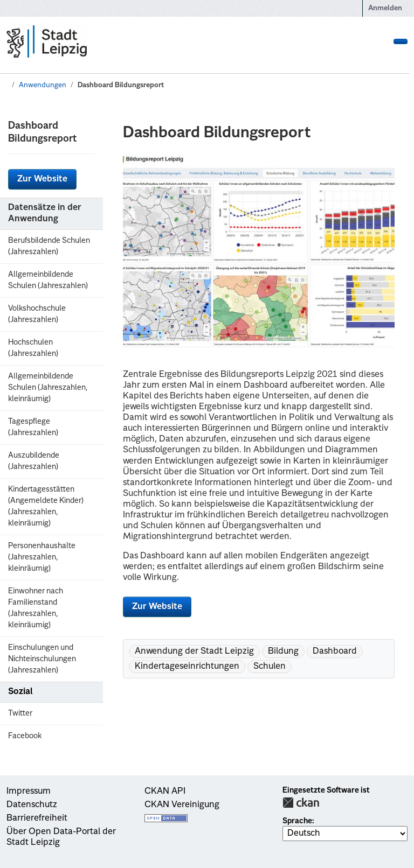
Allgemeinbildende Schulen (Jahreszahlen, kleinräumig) (48, 388)
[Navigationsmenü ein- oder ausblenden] (401, 41)
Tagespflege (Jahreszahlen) (33, 427)
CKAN (301, 803)
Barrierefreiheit (37, 818)
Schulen (270, 667)
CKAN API (165, 792)
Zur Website (42, 179)
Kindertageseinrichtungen (187, 667)
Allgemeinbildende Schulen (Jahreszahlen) (48, 280)
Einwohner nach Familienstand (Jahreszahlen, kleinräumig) (36, 608)
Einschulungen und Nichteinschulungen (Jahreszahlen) (42, 659)
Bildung (283, 652)
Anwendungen (43, 85)
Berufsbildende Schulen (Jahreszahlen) (49, 246)
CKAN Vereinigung (182, 805)
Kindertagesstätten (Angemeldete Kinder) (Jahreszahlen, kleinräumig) (46, 506)
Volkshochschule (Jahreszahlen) (37, 314)
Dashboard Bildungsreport (121, 85)
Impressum (29, 792)
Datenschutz (32, 805)
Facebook (25, 736)
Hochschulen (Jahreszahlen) (33, 348)
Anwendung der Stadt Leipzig (194, 652)
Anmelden (385, 8)
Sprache (297, 821)
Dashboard (335, 652)
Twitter (20, 713)
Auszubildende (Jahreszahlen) (34, 461)
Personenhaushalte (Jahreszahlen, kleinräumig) (42, 557)
